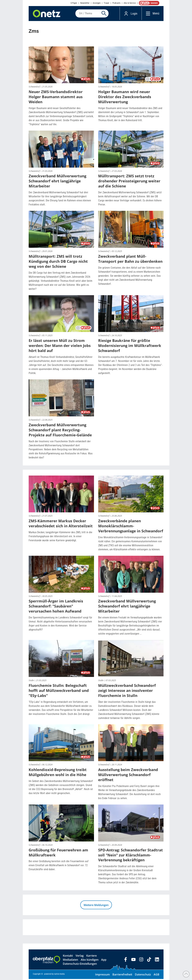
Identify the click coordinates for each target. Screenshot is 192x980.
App (104, 961)
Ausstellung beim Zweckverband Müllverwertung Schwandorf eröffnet (128, 776)
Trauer (106, 3)
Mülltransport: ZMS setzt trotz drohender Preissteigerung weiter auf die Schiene (129, 182)
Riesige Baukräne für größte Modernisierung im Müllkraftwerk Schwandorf (130, 346)
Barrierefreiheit (122, 975)
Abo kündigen (90, 961)
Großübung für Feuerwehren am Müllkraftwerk (58, 853)
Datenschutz (143, 975)
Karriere (91, 957)
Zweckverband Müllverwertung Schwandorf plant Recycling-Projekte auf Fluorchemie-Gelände (60, 431)
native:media (59, 975)
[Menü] (147, 14)
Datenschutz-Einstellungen (80, 965)
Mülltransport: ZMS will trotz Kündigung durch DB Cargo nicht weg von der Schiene (58, 262)
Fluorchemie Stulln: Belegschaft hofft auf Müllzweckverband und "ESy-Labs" (59, 691)
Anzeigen (97, 3)
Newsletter (85, 3)
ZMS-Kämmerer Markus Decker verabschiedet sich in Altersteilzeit (61, 524)
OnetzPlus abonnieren (148, 3)
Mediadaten (70, 961)
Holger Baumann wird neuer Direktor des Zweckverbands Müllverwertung (125, 98)
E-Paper (74, 3)
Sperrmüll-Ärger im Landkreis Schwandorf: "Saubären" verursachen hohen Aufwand (56, 607)
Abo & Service (130, 3)
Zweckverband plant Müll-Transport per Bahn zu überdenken (130, 260)
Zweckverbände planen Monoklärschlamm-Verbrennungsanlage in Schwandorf (131, 527)
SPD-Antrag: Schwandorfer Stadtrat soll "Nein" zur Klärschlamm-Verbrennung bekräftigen (131, 856)
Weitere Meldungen (96, 906)
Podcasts (116, 3)
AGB (156, 975)
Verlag (80, 957)
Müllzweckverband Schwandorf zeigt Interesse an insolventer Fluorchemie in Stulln (127, 691)
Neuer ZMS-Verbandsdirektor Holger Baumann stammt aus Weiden (56, 98)
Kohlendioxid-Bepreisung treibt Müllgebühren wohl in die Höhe (58, 773)
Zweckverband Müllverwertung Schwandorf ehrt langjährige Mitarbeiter (57, 182)
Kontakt (68, 957)
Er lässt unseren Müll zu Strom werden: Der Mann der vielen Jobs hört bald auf (60, 346)
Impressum (102, 975)
